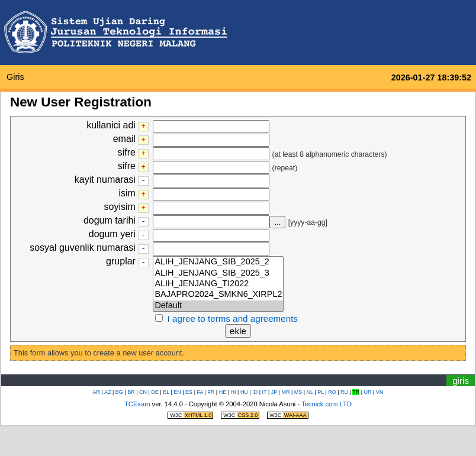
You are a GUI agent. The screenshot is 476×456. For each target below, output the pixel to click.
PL (321, 392)
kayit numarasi (105, 180)
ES (189, 392)
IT (265, 392)
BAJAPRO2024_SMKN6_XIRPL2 (218, 295)
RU (344, 392)
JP (274, 392)
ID (255, 392)
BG (119, 392)
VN (380, 392)
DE (155, 392)
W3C (191, 415)
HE (223, 392)
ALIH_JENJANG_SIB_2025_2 (218, 262)
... (277, 222)
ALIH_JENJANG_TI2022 (218, 284)
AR (97, 392)
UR (368, 392)
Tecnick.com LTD (327, 404)
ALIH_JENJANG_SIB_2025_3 (218, 273)
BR (131, 392)
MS (298, 392)
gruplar (121, 261)
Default (218, 306)
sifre (127, 152)
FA (200, 392)
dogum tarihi (110, 220)
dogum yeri (112, 234)
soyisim (120, 207)
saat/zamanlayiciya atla (217, 371)
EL (166, 392)
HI (234, 392)
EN (177, 392)
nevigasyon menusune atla (258, 371)
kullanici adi (111, 125)
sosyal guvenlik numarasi (83, 248)
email (124, 139)
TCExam (137, 404)
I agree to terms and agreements (233, 318)
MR (285, 392)
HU (244, 392)
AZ (108, 392)
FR (211, 392)
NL (310, 392)
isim (127, 193)
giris (15, 77)
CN (143, 392)
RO (332, 392)
